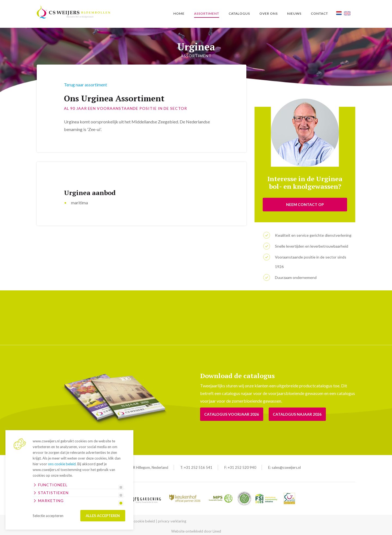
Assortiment (207, 13)
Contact (319, 13)
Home (179, 13)
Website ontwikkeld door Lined (196, 531)
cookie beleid (144, 521)
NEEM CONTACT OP (305, 204)
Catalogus (239, 13)
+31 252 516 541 (198, 467)
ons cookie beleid (62, 464)
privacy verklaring (172, 521)
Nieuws (294, 13)
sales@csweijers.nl (286, 467)
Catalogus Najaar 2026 (298, 414)
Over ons (269, 13)
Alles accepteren (103, 516)
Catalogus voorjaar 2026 (232, 414)
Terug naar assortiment (85, 85)
